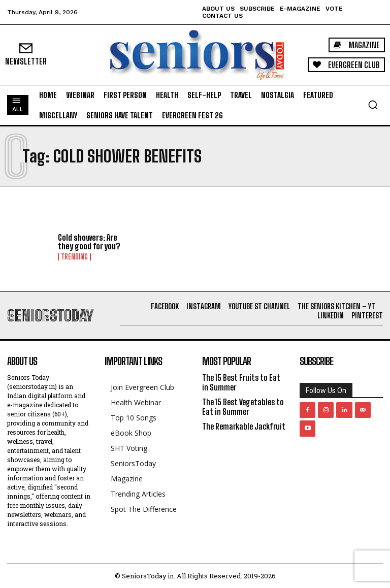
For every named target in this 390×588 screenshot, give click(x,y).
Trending (74, 257)
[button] (373, 105)
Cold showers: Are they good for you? (89, 242)
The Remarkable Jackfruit (244, 426)
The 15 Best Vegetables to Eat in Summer (243, 407)
